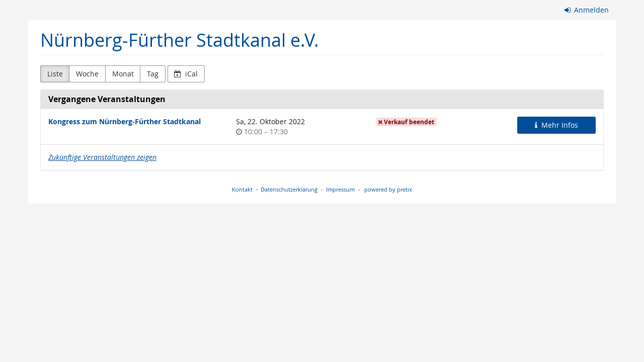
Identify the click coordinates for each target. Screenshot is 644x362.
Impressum (340, 189)
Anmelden (587, 10)
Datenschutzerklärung (289, 189)
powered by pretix (388, 189)
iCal (186, 74)
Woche (87, 74)
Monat (123, 74)
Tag (153, 74)
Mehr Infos (556, 125)
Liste (55, 74)
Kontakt (242, 189)
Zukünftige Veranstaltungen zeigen (102, 157)
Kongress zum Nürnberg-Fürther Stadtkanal (125, 121)
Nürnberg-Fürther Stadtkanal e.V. (180, 40)
